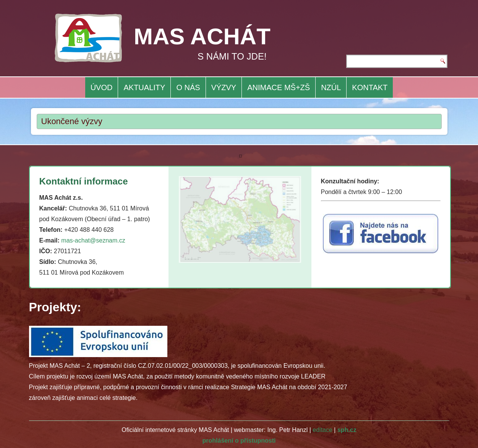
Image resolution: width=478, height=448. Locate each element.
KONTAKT (370, 87)
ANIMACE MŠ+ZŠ (279, 87)
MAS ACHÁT (202, 36)
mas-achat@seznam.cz (93, 240)
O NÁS (188, 87)
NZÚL (331, 87)
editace (322, 430)
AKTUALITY (144, 87)
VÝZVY (224, 87)
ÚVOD (102, 87)
